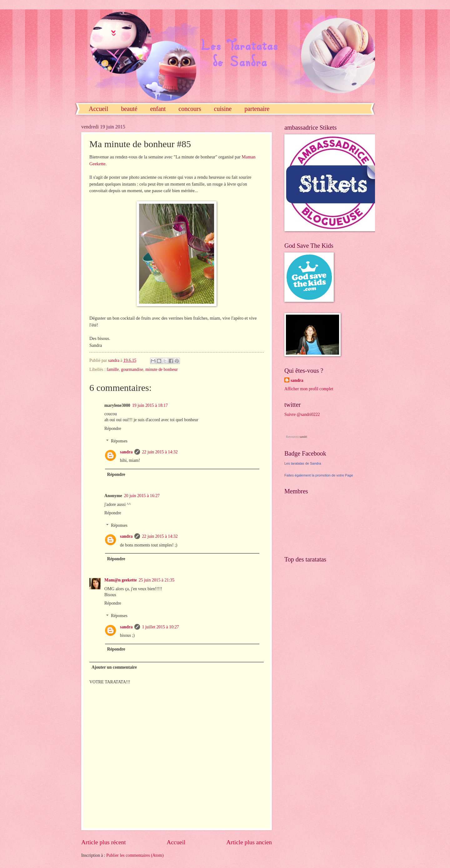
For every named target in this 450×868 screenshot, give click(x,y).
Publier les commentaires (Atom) (135, 855)
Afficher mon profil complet (309, 389)
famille (113, 369)
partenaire (257, 109)
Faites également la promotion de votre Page (319, 475)
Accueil (98, 109)
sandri (303, 437)
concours (190, 109)
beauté (129, 109)
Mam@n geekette (121, 580)
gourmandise (132, 369)
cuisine (223, 109)
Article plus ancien (249, 842)
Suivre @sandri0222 (302, 414)
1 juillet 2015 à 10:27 (160, 627)
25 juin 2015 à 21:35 (157, 580)
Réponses (119, 441)
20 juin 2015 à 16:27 (142, 496)
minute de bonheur (161, 369)
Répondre (113, 429)
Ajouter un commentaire (114, 667)
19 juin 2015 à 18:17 (150, 405)
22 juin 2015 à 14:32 (160, 452)
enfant (158, 109)
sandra (126, 452)
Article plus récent (104, 842)
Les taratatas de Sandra (303, 463)
